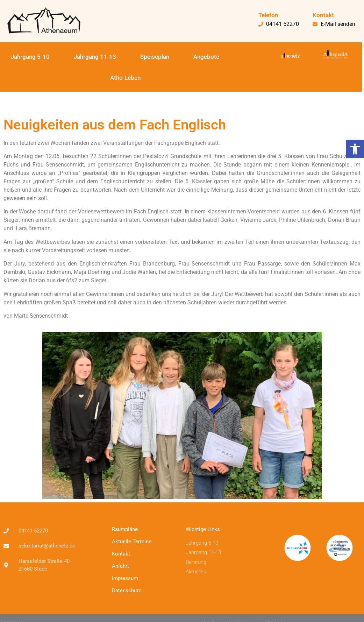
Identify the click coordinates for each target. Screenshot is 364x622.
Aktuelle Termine (132, 542)
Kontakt (121, 554)
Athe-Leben (125, 78)
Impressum (125, 578)
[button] (355, 149)
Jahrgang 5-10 (30, 57)
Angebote (206, 57)
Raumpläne (125, 529)
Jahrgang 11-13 (95, 57)
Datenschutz (126, 591)
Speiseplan (155, 57)
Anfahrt (120, 566)
